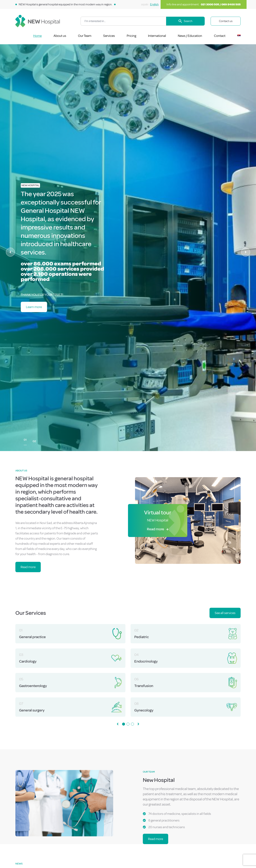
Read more (28, 567)
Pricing (131, 36)
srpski (145, 4)
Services (109, 36)
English (154, 4)
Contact (220, 36)
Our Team (85, 36)
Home (37, 36)
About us (60, 36)
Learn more (34, 307)
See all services (225, 613)
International (157, 36)
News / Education (190, 36)
